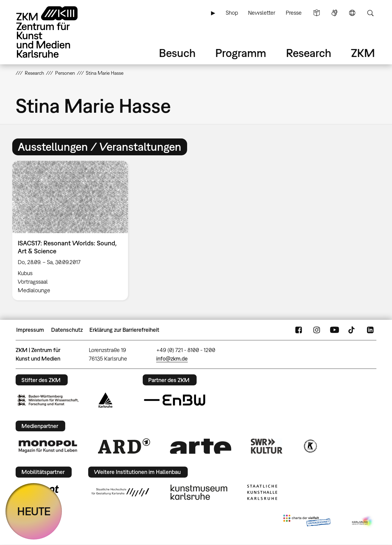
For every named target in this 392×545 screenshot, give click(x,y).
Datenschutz (67, 330)
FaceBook (299, 330)
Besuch (177, 53)
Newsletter (262, 13)
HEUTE (34, 511)
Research (309, 53)
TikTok (352, 330)
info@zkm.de (172, 359)
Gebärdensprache (334, 13)
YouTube (334, 330)
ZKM (363, 53)
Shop (232, 13)
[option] (73, 230)
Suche (370, 13)
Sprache (352, 13)
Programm (241, 53)
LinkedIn (370, 330)
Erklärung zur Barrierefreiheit (124, 330)
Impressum (30, 330)
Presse (294, 13)
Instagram (317, 330)
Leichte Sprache (317, 13)
